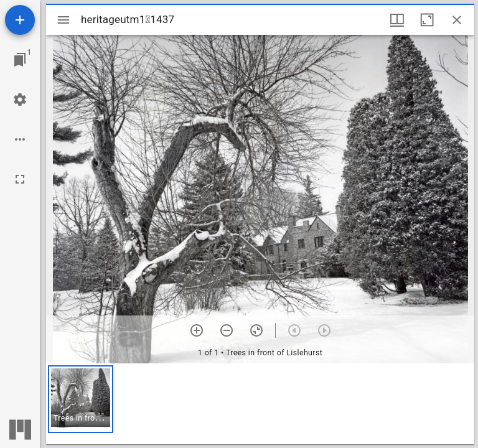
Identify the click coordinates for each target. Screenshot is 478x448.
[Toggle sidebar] (63, 20)
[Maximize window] (427, 20)
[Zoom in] (197, 330)
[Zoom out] (227, 330)
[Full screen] (20, 179)
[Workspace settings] (20, 100)
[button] (81, 399)
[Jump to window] (20, 60)
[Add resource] (20, 20)
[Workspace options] (20, 139)
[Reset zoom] (256, 330)
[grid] (260, 404)
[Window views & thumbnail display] (397, 20)
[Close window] (457, 20)
